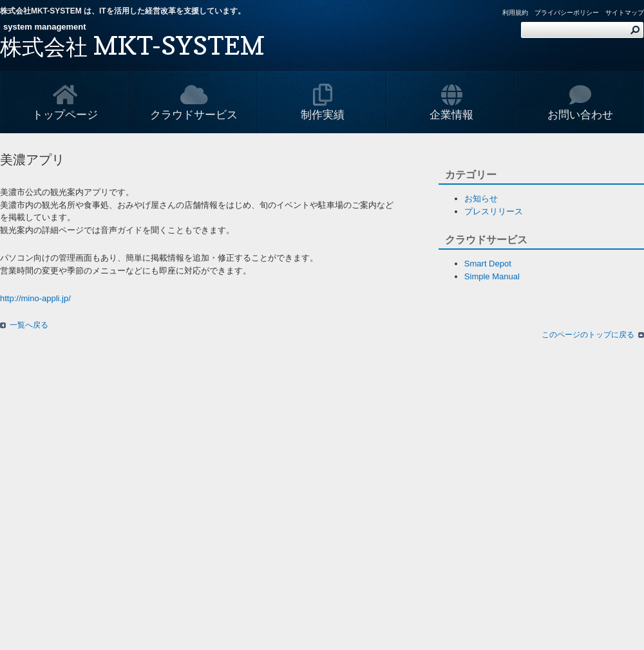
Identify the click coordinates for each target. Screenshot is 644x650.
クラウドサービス (194, 102)
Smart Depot (488, 264)
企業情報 (451, 102)
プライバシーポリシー (567, 13)
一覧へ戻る (29, 325)
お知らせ (481, 199)
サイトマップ (625, 13)
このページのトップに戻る (588, 335)
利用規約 (515, 13)
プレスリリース (494, 211)
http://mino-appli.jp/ (35, 298)
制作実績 (323, 102)
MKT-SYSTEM (132, 45)
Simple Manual (492, 276)
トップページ (65, 102)
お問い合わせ (580, 102)
